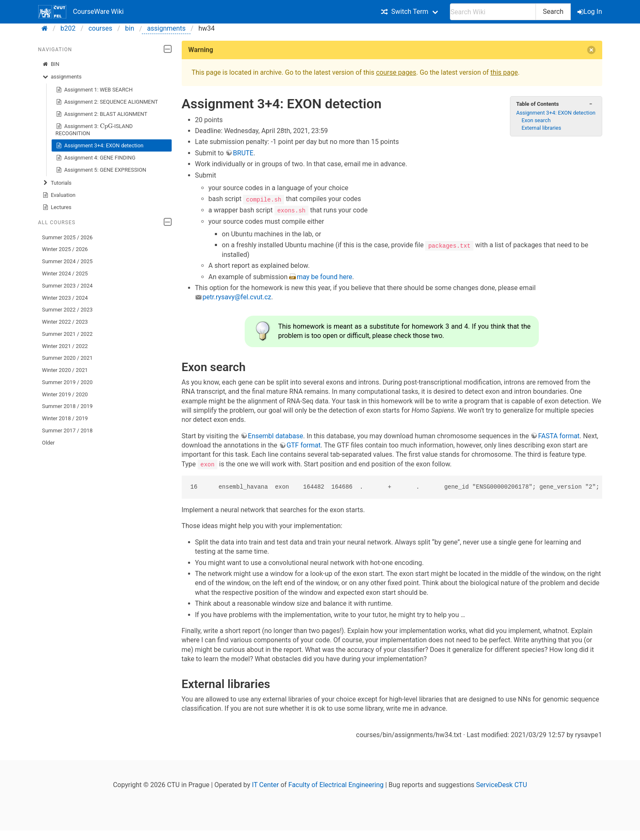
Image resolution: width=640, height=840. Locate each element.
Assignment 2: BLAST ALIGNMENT (101, 114)
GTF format (304, 445)
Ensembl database (276, 436)
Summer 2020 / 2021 (67, 358)
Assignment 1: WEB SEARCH (94, 90)
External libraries (542, 128)
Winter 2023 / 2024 (65, 298)
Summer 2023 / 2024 (67, 286)
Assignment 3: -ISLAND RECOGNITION (94, 129)
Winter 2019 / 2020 (65, 394)
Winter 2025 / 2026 (65, 249)
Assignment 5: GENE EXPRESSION (101, 170)
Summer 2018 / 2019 (67, 406)
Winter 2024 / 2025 (65, 273)
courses (101, 28)
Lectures (57, 207)
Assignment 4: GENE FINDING (95, 158)
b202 (68, 28)
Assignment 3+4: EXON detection (99, 146)
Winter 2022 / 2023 (65, 322)
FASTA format (559, 436)
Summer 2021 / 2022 (67, 334)
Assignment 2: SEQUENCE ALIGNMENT (107, 102)
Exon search (536, 120)
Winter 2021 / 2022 (65, 346)
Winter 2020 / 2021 (65, 370)
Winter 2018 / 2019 (65, 418)
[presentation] (106, 126)
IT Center (265, 785)
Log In (590, 12)
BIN (51, 64)
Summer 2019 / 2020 (67, 382)
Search (553, 12)
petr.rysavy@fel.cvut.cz (237, 297)
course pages (396, 72)
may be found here (324, 276)
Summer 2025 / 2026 (67, 237)
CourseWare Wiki (81, 12)
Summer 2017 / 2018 (67, 430)
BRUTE (243, 153)
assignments (166, 28)
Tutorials (57, 183)
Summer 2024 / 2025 (67, 261)
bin (130, 28)
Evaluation (59, 195)
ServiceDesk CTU (501, 785)
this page (504, 72)
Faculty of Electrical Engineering (336, 785)
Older (48, 443)
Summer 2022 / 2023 (67, 310)
